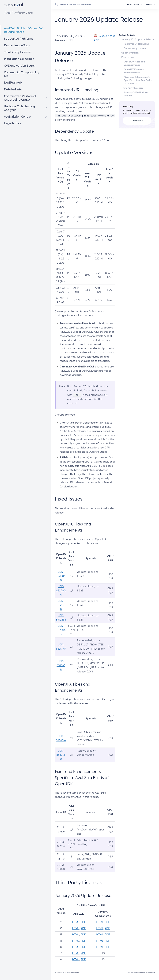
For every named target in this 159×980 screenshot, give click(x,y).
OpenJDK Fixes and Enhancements (134, 63)
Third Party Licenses (16, 51)
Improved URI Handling (136, 44)
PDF (83, 922)
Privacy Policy (133, 972)
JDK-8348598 (61, 605)
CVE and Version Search (23, 64)
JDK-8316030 (61, 576)
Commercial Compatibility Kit (25, 70)
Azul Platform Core (18, 13)
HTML (76, 922)
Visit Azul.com (131, 4)
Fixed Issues (128, 57)
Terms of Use (150, 972)
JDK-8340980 (61, 755)
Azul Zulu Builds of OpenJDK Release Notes (21, 30)
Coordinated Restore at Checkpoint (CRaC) (18, 92)
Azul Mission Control (16, 110)
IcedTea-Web (19, 77)
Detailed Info (20, 83)
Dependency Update (135, 48)
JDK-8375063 (61, 630)
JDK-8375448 (61, 665)
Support (148, 4)
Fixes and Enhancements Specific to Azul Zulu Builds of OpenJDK (138, 80)
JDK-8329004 (61, 591)
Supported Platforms (16, 39)
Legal (142, 972)
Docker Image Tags (15, 45)
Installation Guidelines (22, 58)
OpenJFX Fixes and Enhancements (134, 71)
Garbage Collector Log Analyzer (18, 102)
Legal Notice (12, 117)
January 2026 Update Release (138, 39)
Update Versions (130, 53)
